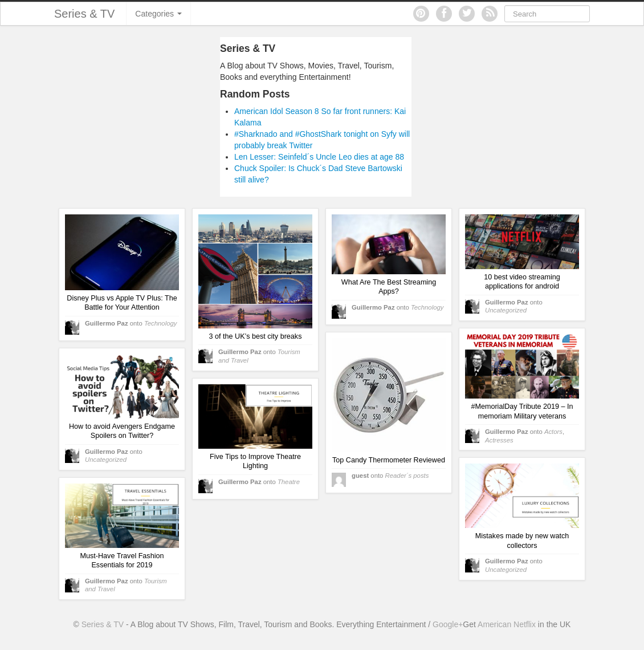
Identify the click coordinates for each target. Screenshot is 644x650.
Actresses (499, 440)
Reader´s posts (407, 476)
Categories (158, 14)
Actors (553, 432)
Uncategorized (506, 310)
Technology (161, 323)
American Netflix (507, 624)
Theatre (289, 482)
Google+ (448, 624)
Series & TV (84, 14)
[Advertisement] (113, 117)
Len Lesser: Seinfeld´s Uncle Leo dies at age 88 (319, 157)
